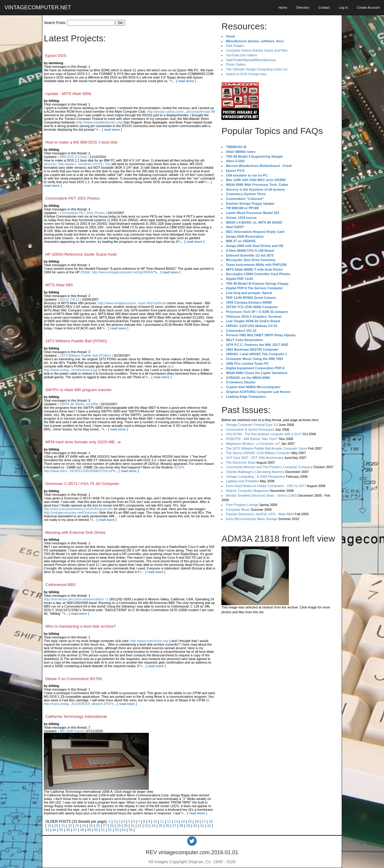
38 (181, 826)
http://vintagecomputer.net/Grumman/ (71, 513)
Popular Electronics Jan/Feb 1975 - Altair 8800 (260, 514)
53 (117, 830)
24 (84, 826)
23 (77, 826)
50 (96, 830)
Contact (324, 7)
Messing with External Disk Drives (75, 532)
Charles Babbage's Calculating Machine (255, 472)
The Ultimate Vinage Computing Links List (257, 69)
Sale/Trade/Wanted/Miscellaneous (251, 60)
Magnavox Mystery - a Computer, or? (253, 444)
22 (70, 826)
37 (174, 826)
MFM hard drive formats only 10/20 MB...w (83, 442)
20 (56, 826)
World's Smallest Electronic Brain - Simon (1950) (261, 495)
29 (119, 826)
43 (47, 830)
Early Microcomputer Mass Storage (252, 519)
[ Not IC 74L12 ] (70, 299)
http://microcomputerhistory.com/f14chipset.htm (78, 509)
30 (126, 826)
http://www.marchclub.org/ (150, 641)
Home (283, 7)
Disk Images (235, 46)
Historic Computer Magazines (247, 491)
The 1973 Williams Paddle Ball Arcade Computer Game (267, 448)
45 (61, 830)
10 (155, 822)
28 (112, 826)
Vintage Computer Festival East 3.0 (252, 425)
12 (169, 822)
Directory (303, 7)
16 (197, 822)
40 (195, 826)
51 (103, 830)
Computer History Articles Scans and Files (257, 50)
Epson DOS (56, 56)
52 (110, 830)
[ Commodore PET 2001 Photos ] (82, 213)
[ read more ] (186, 81)
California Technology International (76, 716)
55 (131, 830)
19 (49, 826)
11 (162, 822)
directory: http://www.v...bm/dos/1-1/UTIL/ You (77, 164)
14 (183, 822)
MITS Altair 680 (59, 285)
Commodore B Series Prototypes (250, 430)
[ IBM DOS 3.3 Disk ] (73, 157)
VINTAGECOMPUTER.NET (38, 7)
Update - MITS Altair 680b (68, 94)
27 (105, 826)
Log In (343, 7)
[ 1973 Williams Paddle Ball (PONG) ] (85, 355)
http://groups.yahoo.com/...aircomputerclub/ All (181, 111)
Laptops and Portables (242, 481)
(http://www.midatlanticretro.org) (99, 122)
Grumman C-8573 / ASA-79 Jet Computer (82, 484)
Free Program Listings (242, 505)
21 (63, 826)
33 (147, 826)
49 (89, 830)
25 (91, 826)
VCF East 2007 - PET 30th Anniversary (255, 458)
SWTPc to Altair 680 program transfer (78, 390)
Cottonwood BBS (61, 585)
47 (75, 830)
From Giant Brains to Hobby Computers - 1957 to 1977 (266, 486)
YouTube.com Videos (241, 55)
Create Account (368, 7)
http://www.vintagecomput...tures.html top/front (132, 303)
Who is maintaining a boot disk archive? (81, 626)
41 (202, 826)
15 (190, 822)
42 (209, 826)
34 (153, 826)
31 (132, 826)
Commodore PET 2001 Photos (72, 198)
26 (98, 826)
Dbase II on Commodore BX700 (74, 679)
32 (139, 826)
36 (167, 826)
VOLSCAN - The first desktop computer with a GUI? (264, 434)
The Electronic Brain (241, 462)
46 (68, 830)
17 (204, 822)
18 (210, 822)
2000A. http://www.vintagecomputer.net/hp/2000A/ (117, 272)
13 (176, 822)
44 (54, 830)
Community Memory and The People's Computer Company (269, 467)
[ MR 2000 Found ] (72, 731)
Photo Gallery (236, 64)
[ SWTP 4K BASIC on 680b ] (79, 404)
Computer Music (238, 510)
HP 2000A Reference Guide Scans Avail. (81, 254)
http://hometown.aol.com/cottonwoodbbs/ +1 (76, 599)
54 (124, 830)
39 (188, 826)
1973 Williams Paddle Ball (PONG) (76, 341)
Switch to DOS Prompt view (246, 74)
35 (160, 826)
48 (82, 830)
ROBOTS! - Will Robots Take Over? (252, 439)
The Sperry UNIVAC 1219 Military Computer (258, 453)
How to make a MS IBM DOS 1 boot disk (81, 142)
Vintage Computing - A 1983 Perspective (255, 477)
